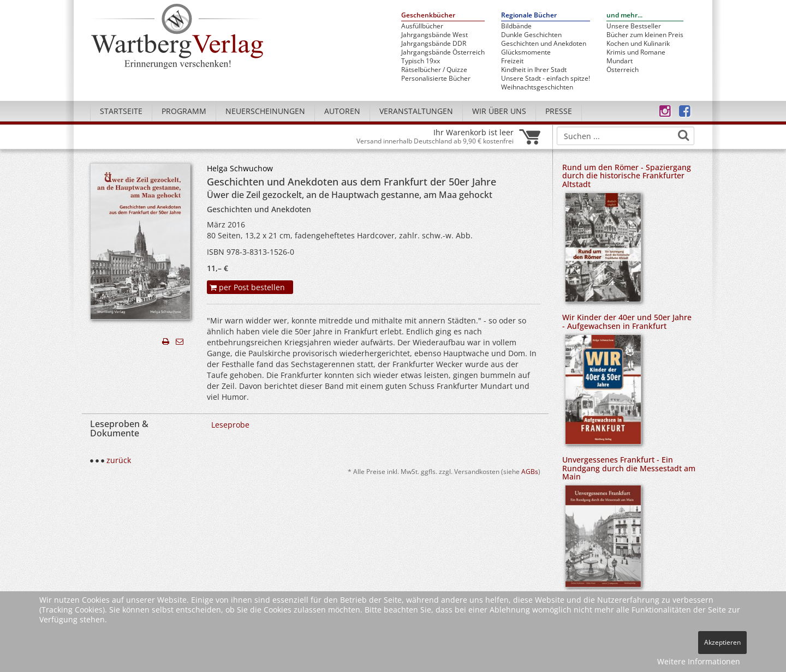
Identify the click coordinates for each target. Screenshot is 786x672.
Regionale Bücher (529, 16)
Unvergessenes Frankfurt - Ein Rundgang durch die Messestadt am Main (629, 468)
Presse (559, 111)
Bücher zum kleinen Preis (645, 35)
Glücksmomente (526, 52)
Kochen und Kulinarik (638, 44)
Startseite (121, 111)
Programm (184, 111)
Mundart (620, 61)
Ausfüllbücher (422, 26)
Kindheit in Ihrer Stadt (534, 70)
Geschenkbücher (428, 16)
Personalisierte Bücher (436, 79)
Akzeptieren (722, 642)
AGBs (530, 471)
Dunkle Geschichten (531, 35)
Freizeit (512, 61)
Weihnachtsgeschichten (537, 87)
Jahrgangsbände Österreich (443, 52)
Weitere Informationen (699, 661)
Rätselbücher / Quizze (434, 70)
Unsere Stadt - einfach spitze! (546, 79)
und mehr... (624, 16)
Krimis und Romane (636, 52)
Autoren (342, 111)
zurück (119, 460)
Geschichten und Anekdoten (544, 44)
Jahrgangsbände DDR (434, 44)
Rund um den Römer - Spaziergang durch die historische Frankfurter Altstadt (627, 176)
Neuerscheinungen (265, 111)
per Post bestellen (247, 287)
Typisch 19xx (421, 61)
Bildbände (516, 26)
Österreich (623, 70)
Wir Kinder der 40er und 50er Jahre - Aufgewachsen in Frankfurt (627, 321)
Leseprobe (230, 425)
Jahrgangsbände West (434, 35)
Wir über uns (499, 111)
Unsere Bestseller (634, 26)
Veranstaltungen (416, 111)
